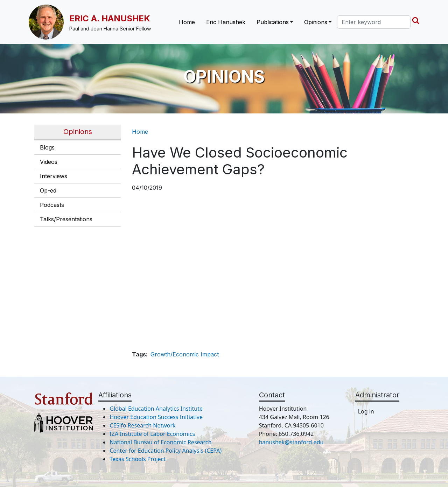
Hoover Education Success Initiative (156, 417)
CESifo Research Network (142, 425)
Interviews (54, 176)
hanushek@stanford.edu (291, 442)
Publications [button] (273, 22)
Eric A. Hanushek (110, 18)
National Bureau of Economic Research (160, 442)
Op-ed (48, 190)
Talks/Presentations (66, 219)
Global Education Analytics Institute (156, 409)
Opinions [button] (316, 22)
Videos (49, 162)
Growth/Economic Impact (185, 354)
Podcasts (52, 205)
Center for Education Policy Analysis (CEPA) (166, 451)
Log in (366, 411)
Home (187, 22)
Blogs (47, 147)
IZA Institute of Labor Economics (152, 434)
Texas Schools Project (138, 459)
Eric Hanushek (226, 22)
